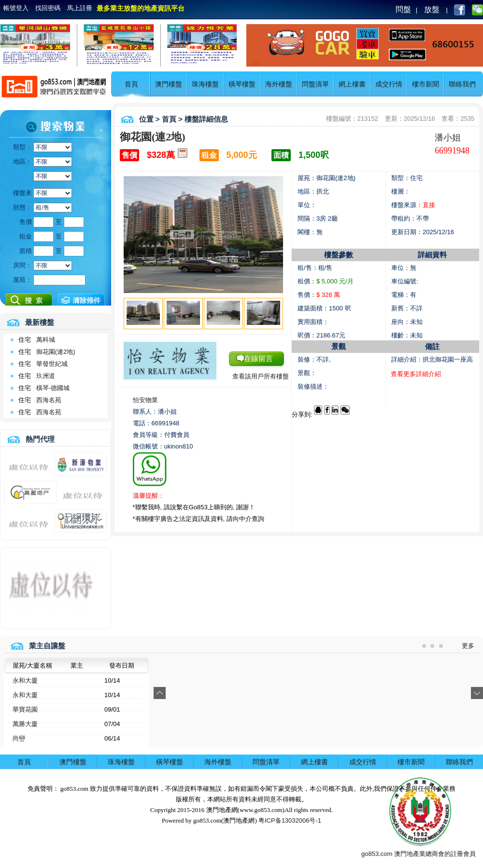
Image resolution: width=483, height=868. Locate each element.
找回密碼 (48, 8)
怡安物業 (145, 400)
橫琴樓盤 (242, 84)
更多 (468, 646)
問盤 (403, 9)
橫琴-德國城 (53, 388)
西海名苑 (49, 400)
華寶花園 (25, 709)
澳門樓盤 (169, 84)
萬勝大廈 (25, 724)
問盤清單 (315, 84)
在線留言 (258, 358)
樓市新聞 (426, 84)
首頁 (131, 84)
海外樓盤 (279, 84)
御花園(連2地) (56, 352)
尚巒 (19, 738)
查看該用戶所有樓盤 (261, 376)
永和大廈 (25, 680)
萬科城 (46, 340)
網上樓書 (352, 84)
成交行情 (389, 84)
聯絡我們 (462, 84)
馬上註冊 (80, 8)
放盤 (432, 9)
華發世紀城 (52, 364)
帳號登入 (16, 8)
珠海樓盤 (205, 84)
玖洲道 (46, 376)
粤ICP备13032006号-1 (290, 820)
